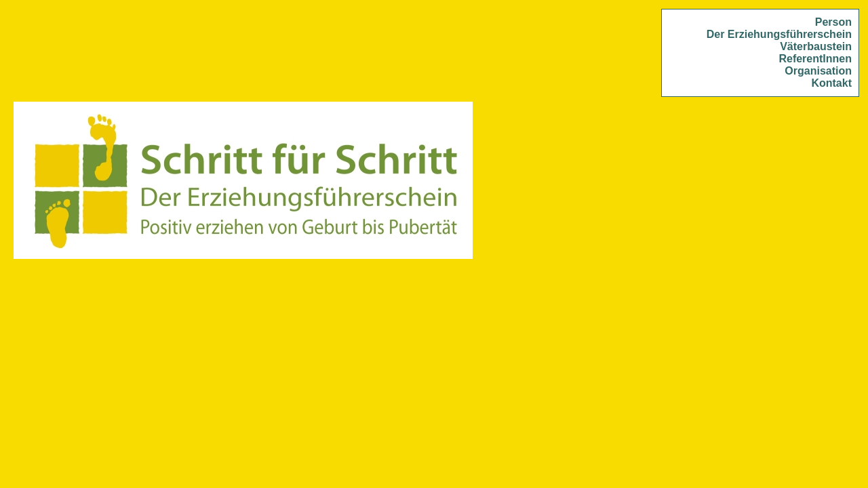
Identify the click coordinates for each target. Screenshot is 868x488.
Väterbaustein (816, 46)
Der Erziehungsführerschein (779, 34)
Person (833, 22)
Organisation (818, 71)
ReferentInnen (815, 59)
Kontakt (831, 83)
